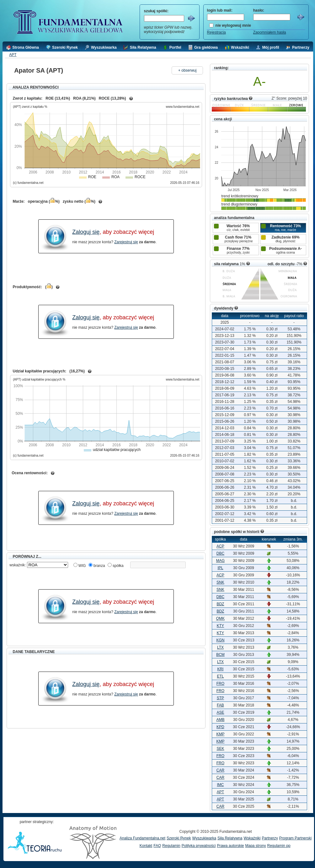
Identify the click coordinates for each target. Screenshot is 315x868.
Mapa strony (255, 846)
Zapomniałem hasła (270, 32)
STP (220, 698)
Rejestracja (216, 32)
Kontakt (146, 846)
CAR (220, 770)
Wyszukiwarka (204, 838)
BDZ (220, 604)
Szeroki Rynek (179, 838)
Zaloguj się (86, 232)
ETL (220, 676)
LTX (220, 647)
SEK (220, 749)
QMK (220, 618)
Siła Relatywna (230, 838)
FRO (220, 684)
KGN (220, 640)
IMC (220, 785)
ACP (220, 546)
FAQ (157, 846)
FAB (220, 705)
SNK (220, 582)
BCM (220, 655)
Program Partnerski (295, 838)
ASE (220, 712)
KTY (220, 626)
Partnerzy (270, 838)
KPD (220, 727)
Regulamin (171, 846)
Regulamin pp (279, 846)
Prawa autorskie (230, 846)
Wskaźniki (252, 838)
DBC (220, 553)
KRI (220, 669)
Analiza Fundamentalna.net (142, 838)
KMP (220, 734)
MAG (220, 561)
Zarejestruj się (126, 242)
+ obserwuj (187, 70)
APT (13, 55)
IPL (220, 568)
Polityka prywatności (199, 846)
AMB (220, 720)
